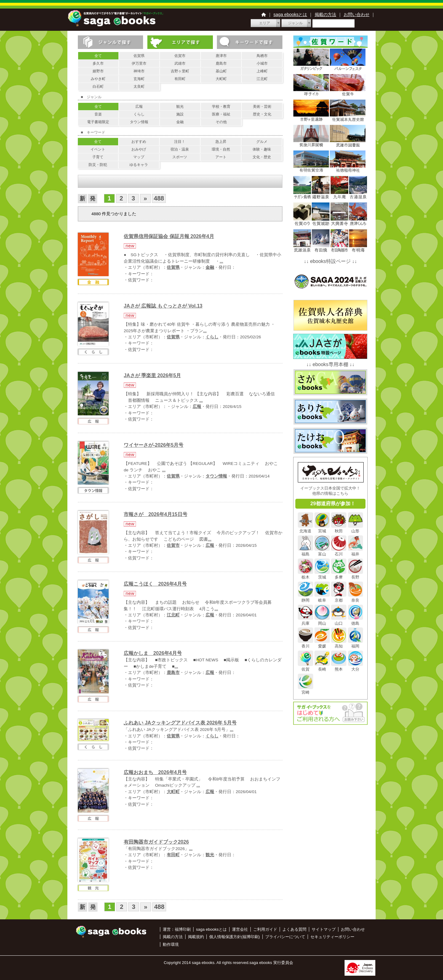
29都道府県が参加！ (333, 504)
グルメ (262, 142)
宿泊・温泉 (180, 149)
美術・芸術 (262, 107)
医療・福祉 (221, 114)
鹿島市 (221, 63)
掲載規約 (196, 937)
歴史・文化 (262, 114)
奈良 (356, 598)
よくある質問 (294, 929)
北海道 (305, 529)
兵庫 (305, 621)
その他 (221, 122)
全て (98, 56)
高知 (339, 644)
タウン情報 (139, 122)
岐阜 (322, 598)
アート (221, 157)
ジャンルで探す (111, 42)
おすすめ (139, 142)
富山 (322, 552)
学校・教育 (221, 107)
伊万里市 (139, 63)
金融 (180, 122)
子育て (98, 157)
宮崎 (305, 690)
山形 (356, 529)
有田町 (180, 79)
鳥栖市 (262, 56)
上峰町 (262, 71)
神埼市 (139, 71)
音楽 (98, 114)
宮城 (322, 529)
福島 (305, 552)
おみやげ (139, 149)
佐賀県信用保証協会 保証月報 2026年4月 (169, 236)
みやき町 (98, 79)
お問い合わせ (357, 14)
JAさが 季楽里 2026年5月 (152, 375)
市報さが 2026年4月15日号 (155, 514)
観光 (180, 107)
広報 (139, 107)
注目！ (180, 142)
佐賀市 (180, 56)
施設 (180, 114)
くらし (139, 114)
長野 (356, 575)
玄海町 (139, 79)
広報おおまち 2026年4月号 (155, 772)
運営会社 (240, 929)
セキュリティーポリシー (332, 937)
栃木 (305, 575)
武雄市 (180, 63)
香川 (305, 644)
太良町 (139, 87)
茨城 (322, 575)
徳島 (356, 621)
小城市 (262, 63)
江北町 (262, 79)
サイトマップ (324, 929)
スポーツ (180, 157)
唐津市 (221, 56)
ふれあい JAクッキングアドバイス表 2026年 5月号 (180, 723)
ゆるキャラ (139, 165)
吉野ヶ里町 (180, 71)
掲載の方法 (325, 14)
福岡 (356, 644)
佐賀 (305, 667)
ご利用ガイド (265, 929)
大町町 (221, 79)
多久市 (98, 63)
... (221, 261)
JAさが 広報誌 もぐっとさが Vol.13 (163, 306)
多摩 (339, 575)
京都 (339, 598)
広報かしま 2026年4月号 (153, 653)
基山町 (221, 71)
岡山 (322, 621)
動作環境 (171, 944)
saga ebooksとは (290, 14)
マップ (139, 157)
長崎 (322, 667)
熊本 (339, 667)
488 (159, 198)
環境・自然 (221, 149)
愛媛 (322, 644)
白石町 (98, 87)
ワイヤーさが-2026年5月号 (154, 445)
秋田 (339, 529)
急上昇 (221, 142)
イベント (98, 149)
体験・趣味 (262, 149)
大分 (356, 667)
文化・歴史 (262, 157)
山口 (339, 621)
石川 (339, 552)
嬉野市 (98, 71)
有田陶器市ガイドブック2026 (156, 842)
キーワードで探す (250, 42)
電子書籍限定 (98, 122)
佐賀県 (139, 56)
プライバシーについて (285, 937)
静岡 (305, 598)
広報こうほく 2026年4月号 (155, 584)
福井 (356, 552)
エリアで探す (180, 42)
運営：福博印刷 (177, 929)
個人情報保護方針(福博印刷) (235, 937)
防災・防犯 (98, 165)
